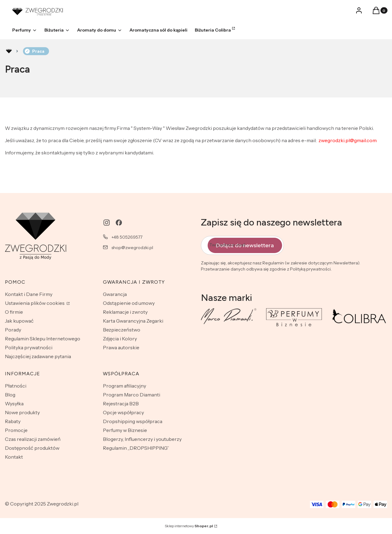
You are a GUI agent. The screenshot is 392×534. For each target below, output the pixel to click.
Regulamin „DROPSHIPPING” (136, 448)
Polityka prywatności (29, 347)
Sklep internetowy (189, 526)
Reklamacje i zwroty (125, 312)
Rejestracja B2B (121, 403)
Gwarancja (115, 294)
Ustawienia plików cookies (35, 303)
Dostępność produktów (32, 448)
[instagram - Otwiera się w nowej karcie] (107, 223)
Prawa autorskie (121, 347)
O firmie (14, 312)
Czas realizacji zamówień (33, 439)
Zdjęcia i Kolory (120, 339)
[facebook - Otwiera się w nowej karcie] (119, 223)
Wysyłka (14, 403)
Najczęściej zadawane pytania (38, 356)
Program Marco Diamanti (132, 395)
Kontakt (14, 457)
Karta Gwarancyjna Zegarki (133, 321)
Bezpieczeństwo (122, 330)
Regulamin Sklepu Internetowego (43, 339)
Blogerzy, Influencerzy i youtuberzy (142, 439)
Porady (13, 330)
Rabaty (13, 421)
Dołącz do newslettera (245, 245)
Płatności (16, 386)
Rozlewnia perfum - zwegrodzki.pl (9, 51)
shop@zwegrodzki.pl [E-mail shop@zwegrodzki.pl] (132, 248)
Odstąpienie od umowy (129, 303)
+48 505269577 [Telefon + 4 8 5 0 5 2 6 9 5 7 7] (127, 237)
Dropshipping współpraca (133, 421)
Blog (10, 395)
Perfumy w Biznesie (125, 430)
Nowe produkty (22, 412)
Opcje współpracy (123, 412)
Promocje (16, 430)
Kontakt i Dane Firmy (29, 294)
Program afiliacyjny (124, 386)
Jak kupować (19, 321)
